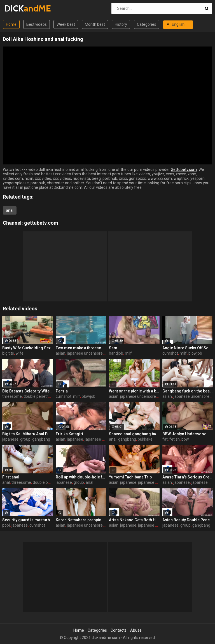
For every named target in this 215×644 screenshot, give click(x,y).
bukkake (145, 439)
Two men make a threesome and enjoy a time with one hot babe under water (81, 348)
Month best (95, 24)
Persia (62, 391)
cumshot (170, 353)
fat (165, 439)
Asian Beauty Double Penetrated (188, 520)
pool (6, 525)
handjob (116, 353)
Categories (147, 24)
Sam (113, 348)
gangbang (41, 439)
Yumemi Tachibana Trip (130, 477)
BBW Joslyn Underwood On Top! (188, 434)
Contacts (119, 630)
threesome (12, 396)
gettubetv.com (41, 223)
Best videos (37, 24)
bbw (185, 439)
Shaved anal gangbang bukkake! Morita (134, 434)
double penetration (40, 396)
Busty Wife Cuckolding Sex (26, 348)
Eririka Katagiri (69, 434)
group (25, 439)
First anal (11, 477)
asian (60, 353)
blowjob (195, 353)
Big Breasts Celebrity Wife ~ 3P (28, 391)
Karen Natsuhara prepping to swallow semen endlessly (81, 520)
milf (128, 353)
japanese (10, 439)
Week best (66, 24)
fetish (175, 439)
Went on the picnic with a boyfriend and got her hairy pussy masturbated (134, 391)
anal (10, 210)
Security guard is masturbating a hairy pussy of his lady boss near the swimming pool (28, 520)
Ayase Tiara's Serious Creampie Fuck (188, 477)
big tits (8, 353)
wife (20, 353)
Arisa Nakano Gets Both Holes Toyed (134, 520)
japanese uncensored (86, 353)
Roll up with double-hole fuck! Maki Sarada (81, 477)
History (121, 24)
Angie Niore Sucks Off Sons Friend (188, 348)
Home (11, 24)
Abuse (136, 630)
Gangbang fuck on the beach (188, 391)
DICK (19, 8)
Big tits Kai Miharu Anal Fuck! (28, 434)
